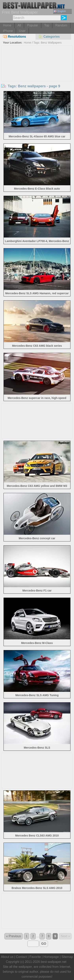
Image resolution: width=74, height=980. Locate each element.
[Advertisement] (37, 75)
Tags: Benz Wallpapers (47, 43)
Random (61, 25)
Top (47, 25)
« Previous (14, 936)
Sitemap (67, 957)
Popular (32, 25)
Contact (21, 957)
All (19, 25)
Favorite (35, 957)
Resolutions (15, 37)
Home (7, 25)
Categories (49, 37)
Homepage (51, 957)
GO (44, 944)
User (22, 31)
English (60, 11)
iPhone (8, 31)
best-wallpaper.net (54, 962)
